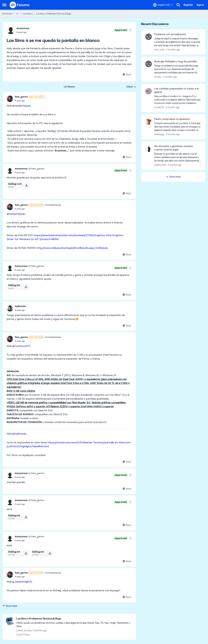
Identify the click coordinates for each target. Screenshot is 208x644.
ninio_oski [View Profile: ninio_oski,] (159, 50)
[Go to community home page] (19, 5)
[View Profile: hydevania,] (10, 308)
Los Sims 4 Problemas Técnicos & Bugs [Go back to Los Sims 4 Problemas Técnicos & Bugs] (54, 14)
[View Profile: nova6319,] (149, 91)
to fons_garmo (36, 169)
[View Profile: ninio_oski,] (149, 37)
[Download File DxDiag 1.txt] (26, 185)
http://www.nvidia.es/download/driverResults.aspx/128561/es (72, 248)
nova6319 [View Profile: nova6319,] (159, 107)
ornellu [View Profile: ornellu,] (158, 77)
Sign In (200, 5)
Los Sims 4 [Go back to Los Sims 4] (28, 14)
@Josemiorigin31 (22, 582)
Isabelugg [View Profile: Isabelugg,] (159, 134)
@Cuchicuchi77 (21, 346)
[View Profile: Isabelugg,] (149, 121)
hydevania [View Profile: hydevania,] (20, 306)
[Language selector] (163, 5)
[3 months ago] (172, 50)
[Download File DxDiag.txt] (26, 287)
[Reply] (127, 75)
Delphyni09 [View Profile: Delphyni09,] (160, 165)
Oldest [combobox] (131, 87)
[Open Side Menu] (4, 5)
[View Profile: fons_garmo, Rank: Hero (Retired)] (10, 99)
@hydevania (19, 434)
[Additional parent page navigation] (17, 14)
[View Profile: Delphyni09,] (149, 149)
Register (188, 5)
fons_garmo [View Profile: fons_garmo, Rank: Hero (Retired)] (21, 97)
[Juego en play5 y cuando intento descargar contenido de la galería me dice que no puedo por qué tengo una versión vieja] (178, 42)
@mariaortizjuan (21, 106)
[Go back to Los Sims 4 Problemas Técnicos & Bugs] (75, 619)
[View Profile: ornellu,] (149, 64)
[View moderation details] (130, 30)
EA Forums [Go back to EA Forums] (7, 14)
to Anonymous (53, 205)
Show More (10, 606)
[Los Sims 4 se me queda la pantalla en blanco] (30, 101)
